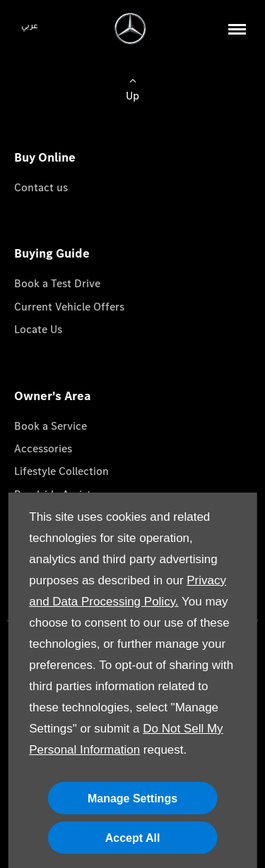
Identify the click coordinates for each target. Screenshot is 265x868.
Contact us (41, 187)
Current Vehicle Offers (69, 307)
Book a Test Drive (57, 283)
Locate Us (38, 329)
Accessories (43, 448)
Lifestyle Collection (61, 471)
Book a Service (51, 426)
